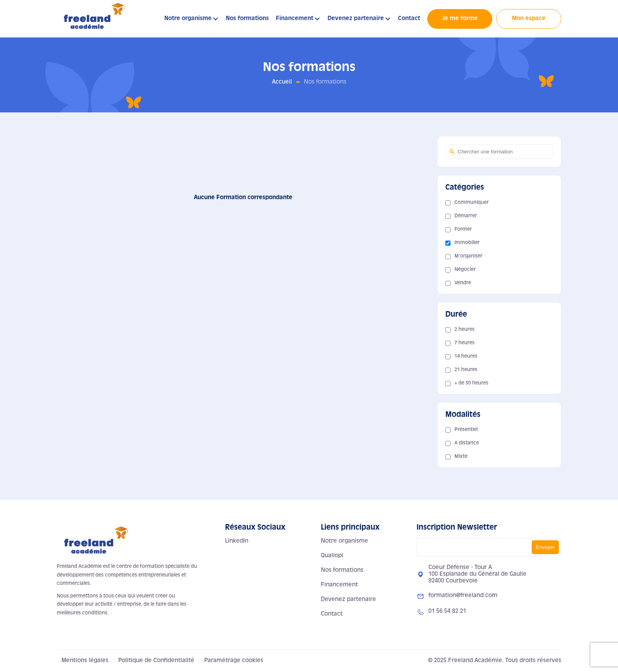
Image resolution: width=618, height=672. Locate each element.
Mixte (461, 457)
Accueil (282, 82)
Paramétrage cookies (234, 661)
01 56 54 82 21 (447, 611)
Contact (409, 19)
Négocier (465, 270)
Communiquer (472, 203)
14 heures (466, 357)
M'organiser (468, 256)
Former (463, 230)
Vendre (463, 283)
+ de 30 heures (471, 383)
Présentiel (466, 430)
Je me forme (460, 19)
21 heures (466, 370)
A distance (467, 443)
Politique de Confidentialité (156, 661)
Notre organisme (188, 19)
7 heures (464, 343)
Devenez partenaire (356, 19)
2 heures (464, 330)
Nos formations (247, 19)
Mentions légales (85, 661)
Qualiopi (332, 556)
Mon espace (529, 19)
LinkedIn (237, 541)
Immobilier (467, 243)
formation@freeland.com (463, 595)
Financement (295, 19)
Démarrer (466, 216)
